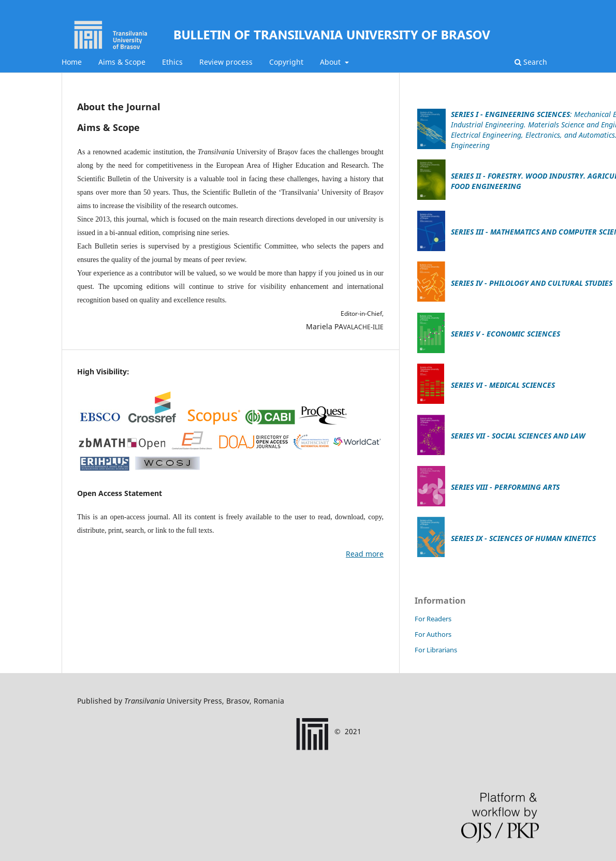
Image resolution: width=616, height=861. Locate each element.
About (331, 62)
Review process (226, 62)
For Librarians (436, 650)
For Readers (433, 619)
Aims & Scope (122, 62)
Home (72, 62)
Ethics (172, 62)
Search (531, 62)
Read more (365, 554)
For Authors (433, 634)
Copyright (286, 62)
